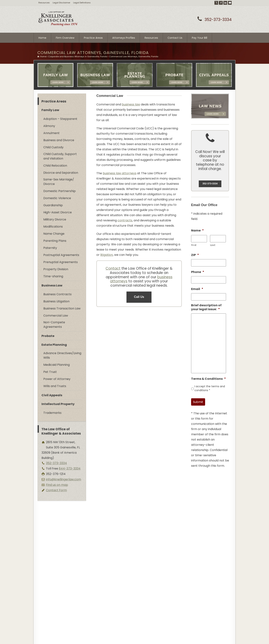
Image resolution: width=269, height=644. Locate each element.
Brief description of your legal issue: (206, 307)
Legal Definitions (82, 3)
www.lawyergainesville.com (76, 607)
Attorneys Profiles (124, 38)
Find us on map (57, 485)
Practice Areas (93, 38)
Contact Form (56, 490)
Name (197, 231)
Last (213, 245)
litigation (107, 255)
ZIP (195, 255)
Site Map (44, 612)
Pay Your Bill (200, 38)
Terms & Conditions (208, 379)
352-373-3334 (218, 20)
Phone (198, 272)
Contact (113, 268)
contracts (125, 220)
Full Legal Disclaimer (145, 596)
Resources (44, 3)
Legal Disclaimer (61, 3)
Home (42, 38)
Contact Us (175, 38)
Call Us (139, 297)
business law (131, 104)
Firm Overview (65, 38)
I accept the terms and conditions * (210, 388)
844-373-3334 (70, 469)
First (194, 245)
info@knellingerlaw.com (64, 479)
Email (197, 289)
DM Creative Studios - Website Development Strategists (151, 636)
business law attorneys (120, 173)
